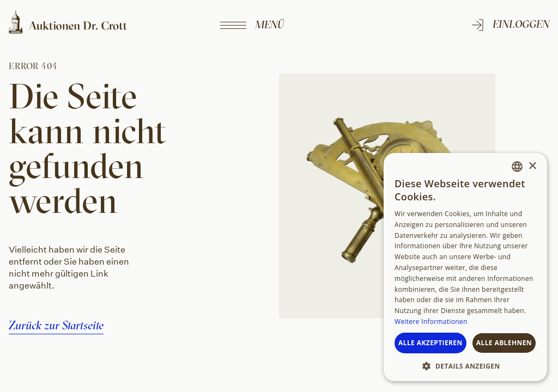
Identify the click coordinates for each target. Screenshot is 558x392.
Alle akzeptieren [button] (430, 343)
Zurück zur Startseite (56, 325)
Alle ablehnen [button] (504, 343)
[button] (465, 365)
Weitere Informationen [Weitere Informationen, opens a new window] (431, 321)
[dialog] (465, 267)
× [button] (532, 166)
